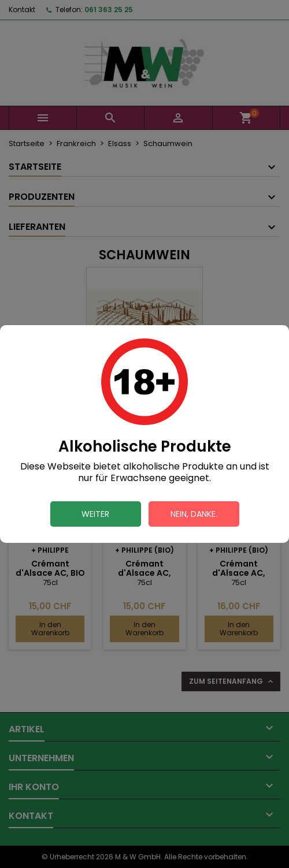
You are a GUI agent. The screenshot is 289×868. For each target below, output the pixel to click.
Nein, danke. (194, 514)
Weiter (95, 514)
